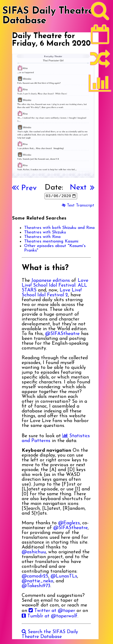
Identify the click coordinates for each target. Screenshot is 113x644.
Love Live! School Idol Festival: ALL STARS (55, 285)
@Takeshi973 (36, 586)
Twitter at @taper (52, 611)
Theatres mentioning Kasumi (51, 241)
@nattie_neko (38, 581)
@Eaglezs (69, 523)
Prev (27, 188)
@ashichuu (34, 552)
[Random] (100, 61)
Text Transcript (78, 205)
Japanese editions (51, 281)
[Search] (100, 12)
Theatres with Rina (42, 237)
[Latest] (100, 36)
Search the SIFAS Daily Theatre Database (50, 634)
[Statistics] (100, 85)
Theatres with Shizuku (45, 232)
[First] (14, 188)
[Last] (92, 188)
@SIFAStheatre (62, 334)
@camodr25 (35, 576)
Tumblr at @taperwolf (50, 616)
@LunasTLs (64, 576)
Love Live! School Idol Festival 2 (52, 293)
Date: (54, 188)
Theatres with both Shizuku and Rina (59, 228)
